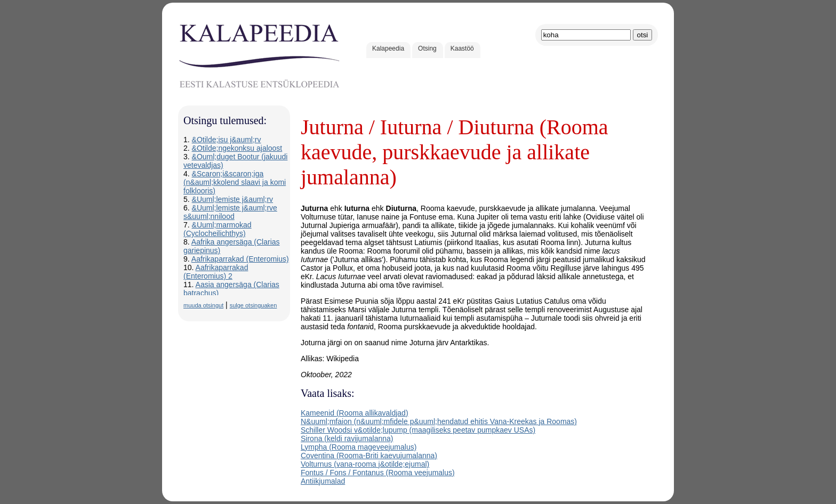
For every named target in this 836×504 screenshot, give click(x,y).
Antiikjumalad (323, 481)
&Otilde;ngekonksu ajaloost (237, 148)
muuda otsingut (203, 305)
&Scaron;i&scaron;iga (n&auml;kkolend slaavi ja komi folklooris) (235, 182)
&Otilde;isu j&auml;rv (227, 140)
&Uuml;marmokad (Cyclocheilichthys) (218, 229)
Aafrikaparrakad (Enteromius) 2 (216, 272)
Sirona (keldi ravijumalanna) (347, 438)
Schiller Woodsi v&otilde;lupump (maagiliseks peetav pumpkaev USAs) (418, 430)
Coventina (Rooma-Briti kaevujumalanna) (369, 456)
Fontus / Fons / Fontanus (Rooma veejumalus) (378, 473)
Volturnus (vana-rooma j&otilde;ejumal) (365, 464)
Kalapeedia (388, 48)
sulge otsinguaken (254, 305)
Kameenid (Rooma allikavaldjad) (355, 413)
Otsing (427, 48)
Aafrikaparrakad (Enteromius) (240, 259)
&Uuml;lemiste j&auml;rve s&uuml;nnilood (230, 212)
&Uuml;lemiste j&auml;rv (232, 199)
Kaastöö (462, 48)
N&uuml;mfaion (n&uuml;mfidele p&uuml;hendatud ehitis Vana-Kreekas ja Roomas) (439, 421)
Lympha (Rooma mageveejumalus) (359, 447)
